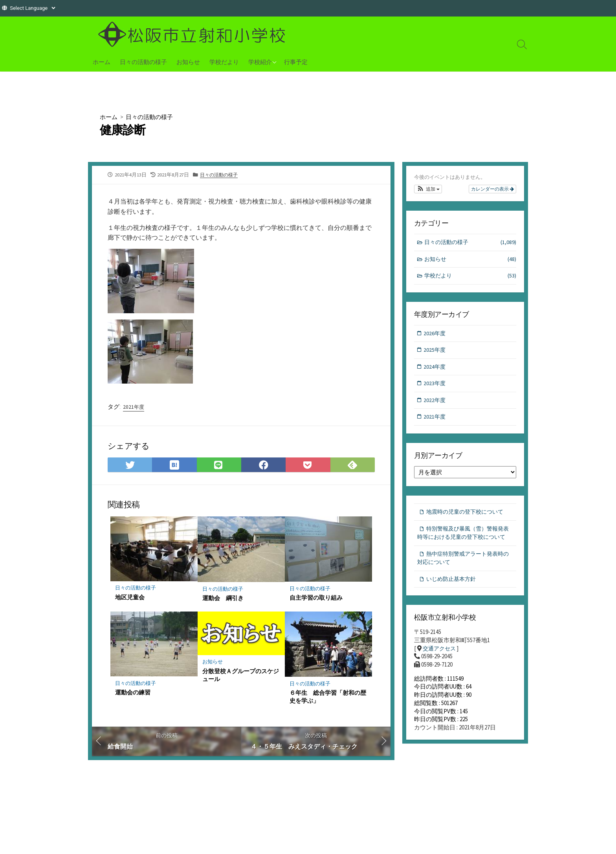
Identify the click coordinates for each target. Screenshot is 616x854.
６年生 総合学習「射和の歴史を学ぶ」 (328, 700)
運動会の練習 (133, 696)
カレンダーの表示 (492, 189)
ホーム (102, 62)
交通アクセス (440, 665)
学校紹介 (260, 62)
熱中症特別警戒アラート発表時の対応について (463, 573)
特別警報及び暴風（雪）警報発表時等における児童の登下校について (464, 542)
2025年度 (435, 352)
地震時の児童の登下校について (467, 517)
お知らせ (188, 62)
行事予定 (296, 62)
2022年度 (435, 404)
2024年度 (435, 370)
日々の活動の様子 (143, 62)
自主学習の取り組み (316, 601)
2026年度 (435, 335)
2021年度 (134, 409)
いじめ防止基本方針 (453, 594)
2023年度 (435, 387)
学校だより (224, 62)
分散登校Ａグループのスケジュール (241, 678)
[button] (428, 189)
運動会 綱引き (223, 601)
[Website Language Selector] (32, 8)
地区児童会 (130, 601)
